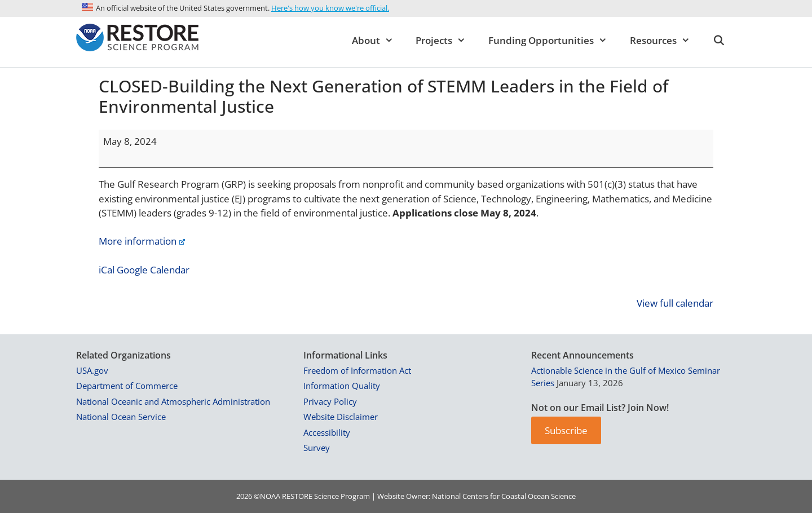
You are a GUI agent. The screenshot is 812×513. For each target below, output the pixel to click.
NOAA (270, 496)
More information (142, 241)
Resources (666, 41)
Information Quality (342, 386)
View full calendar (675, 303)
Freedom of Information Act (357, 370)
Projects (446, 41)
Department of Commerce (127, 386)
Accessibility (327, 432)
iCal (107, 270)
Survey (317, 448)
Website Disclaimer (341, 417)
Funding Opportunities (553, 41)
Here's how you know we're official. (330, 8)
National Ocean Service (121, 417)
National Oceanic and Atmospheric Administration (173, 401)
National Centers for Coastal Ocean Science (504, 496)
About (378, 41)
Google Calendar (153, 270)
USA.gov (92, 370)
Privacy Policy (330, 401)
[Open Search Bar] (718, 41)
